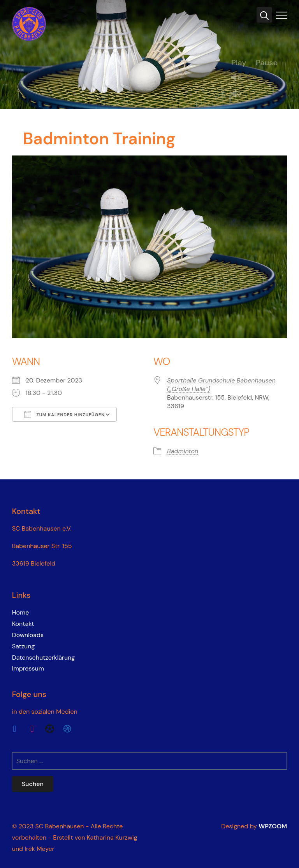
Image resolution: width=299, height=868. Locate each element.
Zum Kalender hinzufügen (65, 414)
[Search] (264, 15)
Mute (239, 95)
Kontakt (23, 624)
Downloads (28, 635)
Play (239, 63)
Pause (267, 63)
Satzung (24, 646)
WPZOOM (273, 826)
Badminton (183, 451)
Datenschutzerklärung (44, 658)
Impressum (28, 668)
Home (21, 612)
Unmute (239, 78)
